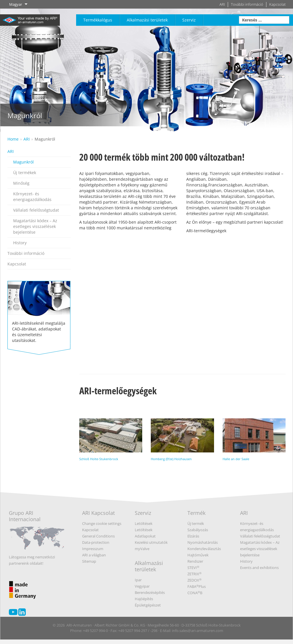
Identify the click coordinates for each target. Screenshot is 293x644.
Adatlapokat (145, 536)
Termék (196, 513)
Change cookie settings (102, 523)
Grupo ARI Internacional (37, 532)
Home (13, 139)
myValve (142, 549)
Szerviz (189, 20)
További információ (247, 4)
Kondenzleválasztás (204, 549)
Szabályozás (198, 530)
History (20, 243)
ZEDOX (194, 580)
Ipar (138, 580)
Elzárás (193, 536)
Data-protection (96, 542)
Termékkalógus (98, 20)
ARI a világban (94, 555)
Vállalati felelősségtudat (36, 210)
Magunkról (45, 139)
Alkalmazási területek (147, 20)
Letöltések (144, 523)
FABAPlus (197, 586)
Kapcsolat (277, 4)
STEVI (193, 568)
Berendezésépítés (150, 592)
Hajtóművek (198, 555)
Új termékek (25, 173)
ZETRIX (194, 574)
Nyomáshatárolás (203, 542)
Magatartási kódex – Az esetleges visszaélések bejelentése (35, 226)
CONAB (195, 593)
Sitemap (89, 561)
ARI (222, 4)
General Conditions (98, 536)
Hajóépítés (144, 599)
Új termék (196, 523)
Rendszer (195, 561)
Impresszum (93, 549)
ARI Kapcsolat (98, 513)
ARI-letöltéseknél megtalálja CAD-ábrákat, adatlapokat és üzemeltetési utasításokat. (39, 312)
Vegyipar (142, 586)
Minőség (21, 183)
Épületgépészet (148, 605)
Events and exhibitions (259, 568)
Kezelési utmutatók (151, 542)
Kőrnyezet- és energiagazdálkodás (32, 197)
